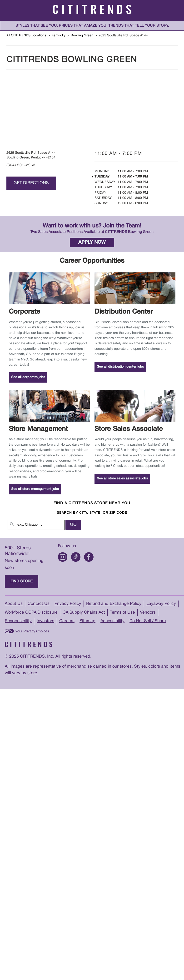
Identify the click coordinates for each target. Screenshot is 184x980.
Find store (22, 582)
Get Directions (31, 183)
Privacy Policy (68, 604)
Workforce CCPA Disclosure (32, 613)
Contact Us (39, 604)
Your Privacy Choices (32, 632)
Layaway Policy (162, 604)
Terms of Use (124, 613)
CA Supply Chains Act (85, 613)
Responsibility (18, 622)
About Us (14, 604)
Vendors (149, 613)
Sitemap (88, 622)
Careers (67, 622)
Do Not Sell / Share (149, 622)
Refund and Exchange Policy (115, 604)
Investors (45, 622)
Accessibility (113, 622)
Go (73, 525)
